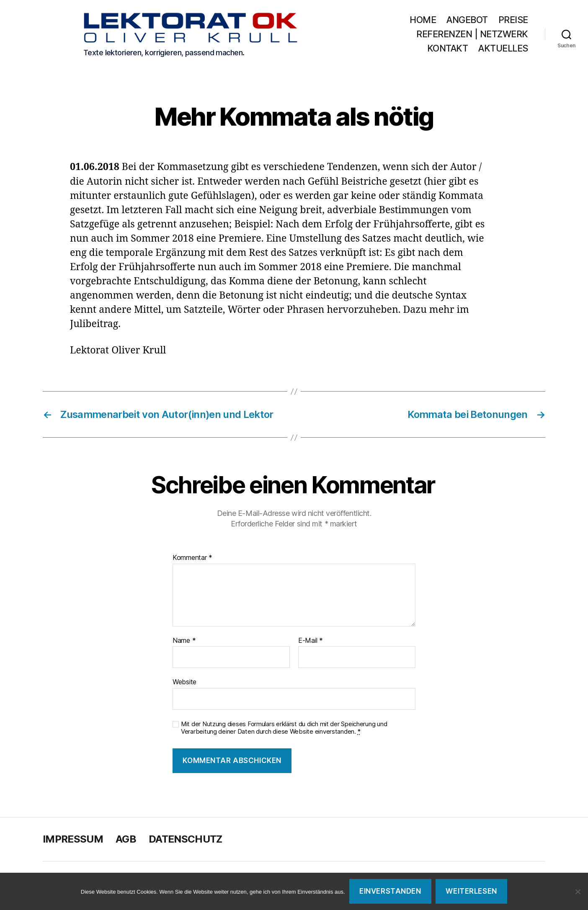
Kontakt (448, 48)
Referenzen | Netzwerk (472, 34)
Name (184, 641)
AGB (126, 839)
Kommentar (192, 558)
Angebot (467, 20)
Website (184, 682)
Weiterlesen (471, 891)
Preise (513, 20)
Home (423, 20)
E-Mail (311, 641)
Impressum (73, 839)
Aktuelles (503, 48)
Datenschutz (186, 839)
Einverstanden (390, 891)
